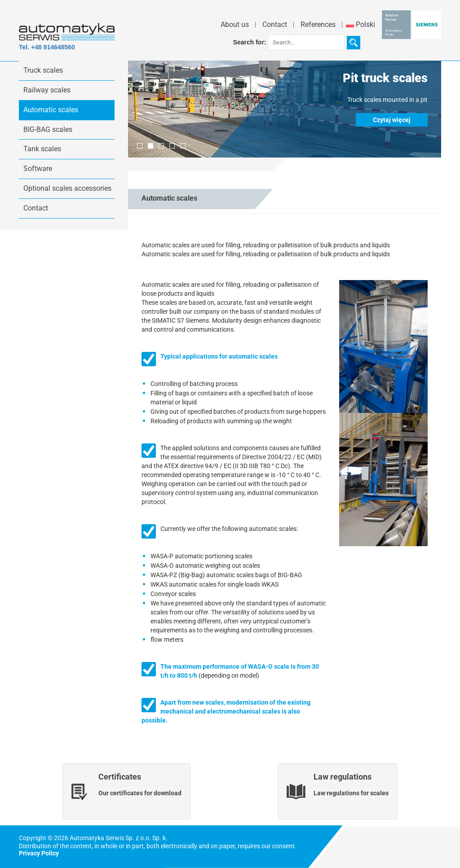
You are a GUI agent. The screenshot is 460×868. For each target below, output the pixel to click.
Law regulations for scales (351, 793)
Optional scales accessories (67, 188)
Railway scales (47, 90)
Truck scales (43, 70)
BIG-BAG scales (48, 129)
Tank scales (42, 149)
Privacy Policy (39, 853)
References (318, 24)
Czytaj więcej (392, 120)
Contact (275, 24)
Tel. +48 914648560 (47, 47)
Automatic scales (51, 110)
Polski (360, 24)
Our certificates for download (140, 793)
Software (38, 169)
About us (235, 24)
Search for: (250, 42)
